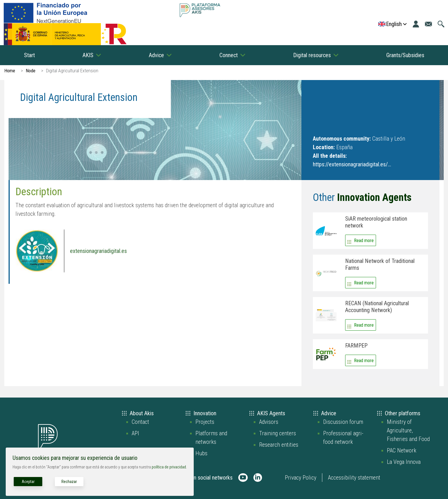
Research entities (279, 445)
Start (29, 55)
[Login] (416, 24)
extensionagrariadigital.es (98, 251)
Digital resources (312, 55)
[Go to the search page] (441, 24)
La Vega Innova (404, 462)
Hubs (201, 453)
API (135, 433)
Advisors (269, 422)
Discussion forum (343, 422)
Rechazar (69, 482)
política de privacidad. (169, 467)
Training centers (278, 433)
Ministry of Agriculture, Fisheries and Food (408, 430)
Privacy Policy (301, 478)
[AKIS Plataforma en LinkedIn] (258, 478)
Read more (364, 240)
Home (10, 71)
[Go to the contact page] (428, 24)
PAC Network (402, 450)
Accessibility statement (354, 478)
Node (31, 71)
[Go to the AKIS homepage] (200, 10)
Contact (140, 422)
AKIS (88, 55)
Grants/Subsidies (405, 55)
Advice (156, 55)
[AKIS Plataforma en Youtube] (243, 478)
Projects (205, 422)
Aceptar (28, 482)
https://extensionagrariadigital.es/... (352, 164)
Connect (229, 55)
